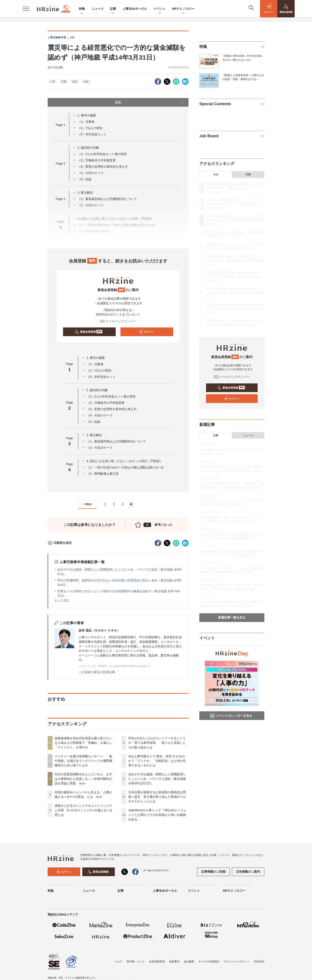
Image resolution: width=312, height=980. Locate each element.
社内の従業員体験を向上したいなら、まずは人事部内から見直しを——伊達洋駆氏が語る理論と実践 (83, 779)
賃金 (86, 82)
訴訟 (75, 82)
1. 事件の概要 (87, 115)
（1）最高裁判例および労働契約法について (107, 199)
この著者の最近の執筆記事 (97, 672)
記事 (113, 9)
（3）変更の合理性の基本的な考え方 (103, 167)
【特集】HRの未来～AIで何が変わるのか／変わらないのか (242, 58)
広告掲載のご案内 (248, 872)
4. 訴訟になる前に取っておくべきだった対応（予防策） (125, 461)
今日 (216, 175)
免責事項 (174, 962)
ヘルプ (118, 962)
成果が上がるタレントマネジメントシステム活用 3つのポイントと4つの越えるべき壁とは (84, 810)
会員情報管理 (157, 962)
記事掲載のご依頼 (213, 872)
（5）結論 (84, 179)
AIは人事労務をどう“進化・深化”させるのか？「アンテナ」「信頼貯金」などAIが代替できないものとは (157, 761)
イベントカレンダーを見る (231, 716)
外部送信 (259, 962)
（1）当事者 (86, 122)
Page (60, 125)
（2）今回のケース (99, 448)
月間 (248, 175)
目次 (150, 102)
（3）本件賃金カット (92, 134)
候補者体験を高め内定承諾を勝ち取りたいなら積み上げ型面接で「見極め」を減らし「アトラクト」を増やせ (83, 743)
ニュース (97, 9)
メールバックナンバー (118, 321)
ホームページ (88, 655)
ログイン (146, 332)
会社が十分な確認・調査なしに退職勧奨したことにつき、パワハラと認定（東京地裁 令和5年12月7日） (157, 779)
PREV (87, 504)
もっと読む (62, 600)
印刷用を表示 (60, 543)
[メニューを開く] (26, 9)
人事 (52, 82)
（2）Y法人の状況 (90, 128)
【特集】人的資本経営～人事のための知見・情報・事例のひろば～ (243, 77)
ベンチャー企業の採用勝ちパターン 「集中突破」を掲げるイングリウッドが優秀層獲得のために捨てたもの (83, 761)
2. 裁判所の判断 (88, 148)
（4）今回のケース (91, 173)
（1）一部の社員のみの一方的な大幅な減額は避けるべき (125, 467)
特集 (82, 9)
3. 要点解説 (85, 193)
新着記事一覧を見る (232, 617)
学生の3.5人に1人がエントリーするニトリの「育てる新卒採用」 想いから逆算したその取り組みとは (157, 743)
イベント (159, 9)
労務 (64, 82)
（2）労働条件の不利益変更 (97, 160)
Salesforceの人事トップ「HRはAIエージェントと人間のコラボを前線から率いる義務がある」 (157, 815)
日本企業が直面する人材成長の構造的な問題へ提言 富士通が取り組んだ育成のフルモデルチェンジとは (157, 797)
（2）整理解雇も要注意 (102, 474)
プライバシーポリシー (237, 962)
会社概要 (189, 962)
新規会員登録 (89, 332)
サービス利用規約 (209, 962)
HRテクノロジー (183, 9)
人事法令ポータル (135, 9)
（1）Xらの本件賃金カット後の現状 (102, 154)
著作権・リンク (136, 962)
